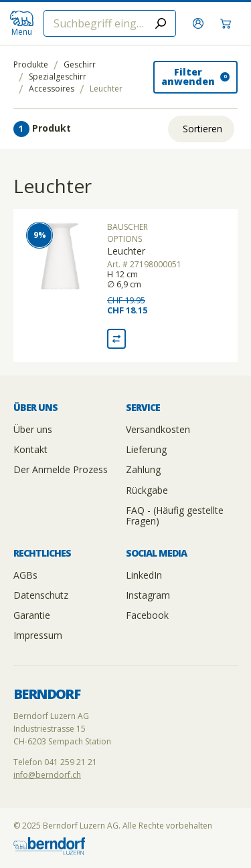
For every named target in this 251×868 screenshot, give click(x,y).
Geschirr (80, 65)
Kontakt (30, 449)
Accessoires (52, 89)
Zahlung (143, 469)
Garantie (32, 615)
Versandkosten (158, 429)
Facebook (147, 615)
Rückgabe (147, 490)
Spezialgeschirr (58, 77)
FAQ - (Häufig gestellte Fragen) (175, 516)
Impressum (38, 635)
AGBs (25, 575)
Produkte (31, 65)
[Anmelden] (200, 23)
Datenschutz (41, 595)
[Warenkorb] (227, 23)
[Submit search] (161, 23)
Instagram (148, 595)
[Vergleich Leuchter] (116, 339)
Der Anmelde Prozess (61, 469)
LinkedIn (144, 575)
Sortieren (202, 129)
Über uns (33, 429)
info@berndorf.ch (47, 775)
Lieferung (146, 449)
